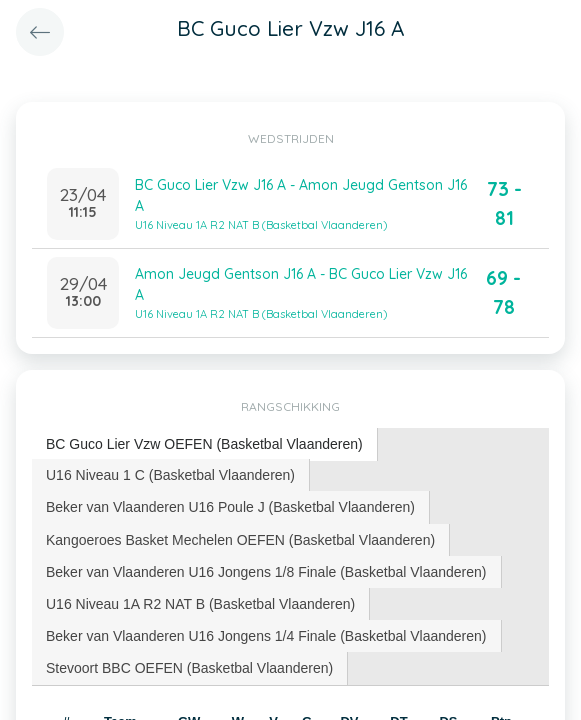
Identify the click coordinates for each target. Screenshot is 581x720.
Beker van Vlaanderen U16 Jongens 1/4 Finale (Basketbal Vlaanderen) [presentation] (266, 636)
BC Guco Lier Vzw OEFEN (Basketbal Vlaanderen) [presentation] (204, 444)
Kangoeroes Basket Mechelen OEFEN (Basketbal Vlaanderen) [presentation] (240, 540)
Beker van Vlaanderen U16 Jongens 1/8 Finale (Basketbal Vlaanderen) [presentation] (266, 572)
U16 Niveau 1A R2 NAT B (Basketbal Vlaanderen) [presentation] (200, 604)
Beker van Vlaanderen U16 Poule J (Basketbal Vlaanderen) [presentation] (230, 507)
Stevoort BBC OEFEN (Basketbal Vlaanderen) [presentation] (189, 668)
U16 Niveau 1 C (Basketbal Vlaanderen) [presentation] (170, 475)
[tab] (205, 444)
